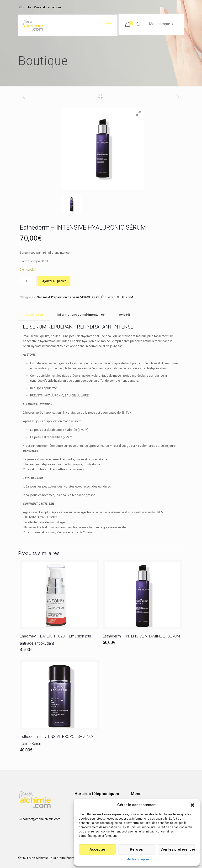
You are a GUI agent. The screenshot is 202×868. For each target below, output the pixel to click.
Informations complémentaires (81, 315)
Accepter (97, 849)
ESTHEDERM (124, 297)
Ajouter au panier (54, 281)
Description (34, 315)
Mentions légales (138, 859)
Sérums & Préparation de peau (58, 297)
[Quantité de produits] (28, 281)
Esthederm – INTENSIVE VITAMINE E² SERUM (141, 636)
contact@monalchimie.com (42, 7)
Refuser (137, 849)
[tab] (34, 315)
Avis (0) (125, 315)
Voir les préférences (178, 849)
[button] (192, 805)
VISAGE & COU (90, 297)
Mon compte (162, 24)
